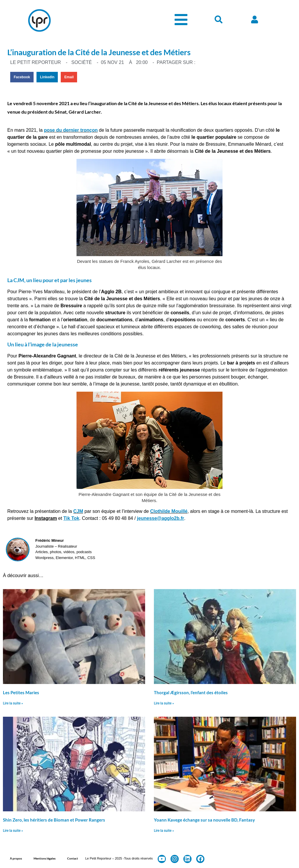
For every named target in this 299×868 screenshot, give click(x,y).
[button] (22, 77)
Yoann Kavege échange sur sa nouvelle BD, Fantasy (204, 820)
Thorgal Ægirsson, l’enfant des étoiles (191, 692)
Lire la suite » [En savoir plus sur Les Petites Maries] (13, 703)
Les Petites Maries (21, 692)
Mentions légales (45, 858)
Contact (73, 858)
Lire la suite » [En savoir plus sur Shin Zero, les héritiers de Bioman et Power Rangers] (13, 831)
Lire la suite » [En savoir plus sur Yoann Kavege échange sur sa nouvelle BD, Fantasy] (164, 831)
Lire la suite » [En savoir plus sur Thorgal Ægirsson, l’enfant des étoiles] (164, 703)
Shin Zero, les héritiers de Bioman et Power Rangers (54, 820)
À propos (16, 858)
